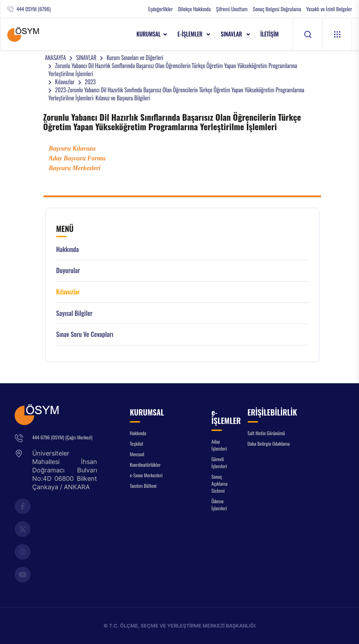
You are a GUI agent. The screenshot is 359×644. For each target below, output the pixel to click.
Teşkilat (136, 443)
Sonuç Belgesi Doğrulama (277, 9)
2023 (90, 82)
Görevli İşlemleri (219, 462)
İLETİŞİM (270, 34)
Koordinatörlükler (145, 464)
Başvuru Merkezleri (75, 168)
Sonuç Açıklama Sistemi (219, 483)
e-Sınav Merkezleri (146, 475)
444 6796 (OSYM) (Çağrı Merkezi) (62, 437)
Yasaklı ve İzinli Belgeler (329, 9)
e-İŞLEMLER (191, 34)
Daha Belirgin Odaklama (269, 443)
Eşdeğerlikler (161, 9)
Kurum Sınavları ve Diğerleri (135, 58)
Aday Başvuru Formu (77, 158)
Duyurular (68, 270)
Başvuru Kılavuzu (72, 148)
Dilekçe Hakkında (194, 9)
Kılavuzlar (65, 82)
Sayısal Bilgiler (74, 313)
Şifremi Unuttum (232, 9)
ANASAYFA (55, 58)
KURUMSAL (148, 34)
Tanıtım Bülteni (143, 486)
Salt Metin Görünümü (266, 433)
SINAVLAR (232, 34)
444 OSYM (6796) (33, 9)
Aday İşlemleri (219, 445)
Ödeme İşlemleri (219, 504)
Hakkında (67, 249)
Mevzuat (137, 454)
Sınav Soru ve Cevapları (85, 334)
